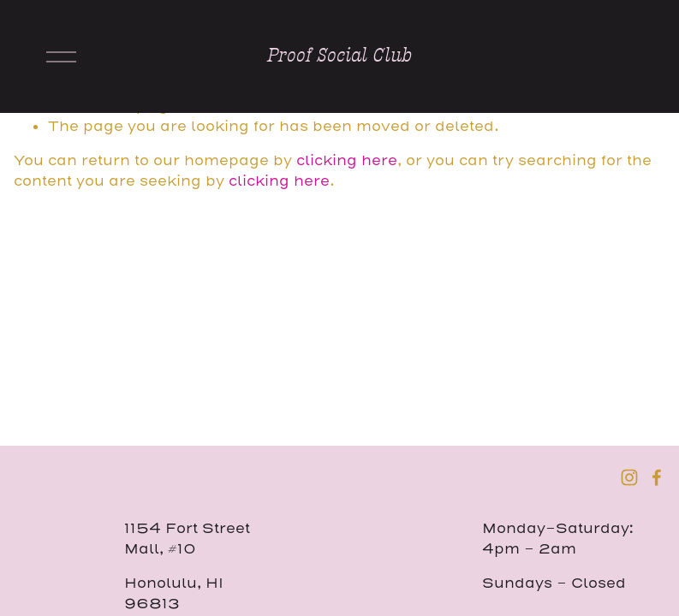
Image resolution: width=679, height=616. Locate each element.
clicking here (347, 160)
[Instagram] (629, 477)
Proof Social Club (339, 56)
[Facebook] (657, 477)
